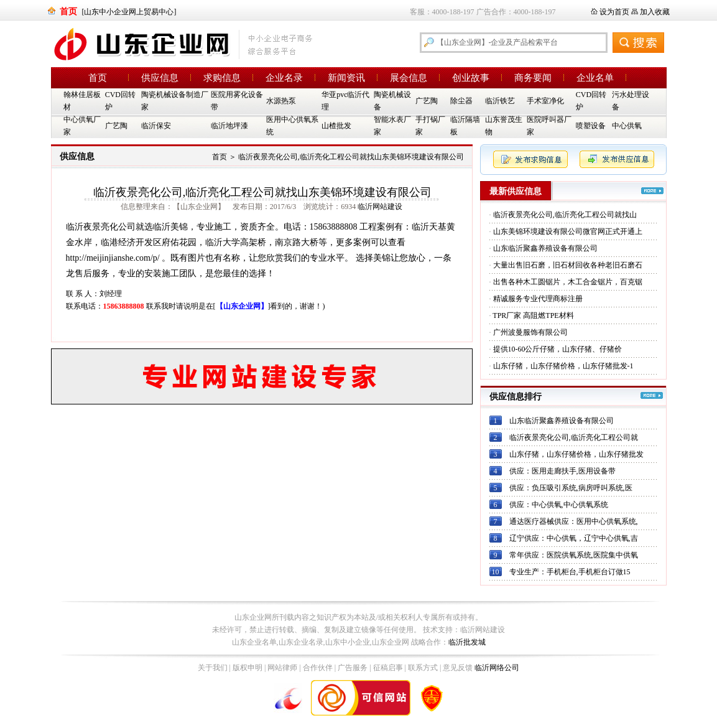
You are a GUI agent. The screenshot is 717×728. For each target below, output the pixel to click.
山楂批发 (336, 126)
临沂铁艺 (500, 101)
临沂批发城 (467, 642)
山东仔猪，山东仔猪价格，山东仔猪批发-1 (563, 366)
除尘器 (461, 101)
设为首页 (614, 12)
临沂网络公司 (497, 668)
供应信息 (160, 78)
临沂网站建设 (380, 207)
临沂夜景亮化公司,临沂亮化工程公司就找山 (565, 215)
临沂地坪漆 (229, 126)
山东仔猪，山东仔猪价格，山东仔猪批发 (576, 454)
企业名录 (284, 78)
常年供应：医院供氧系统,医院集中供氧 (574, 555)
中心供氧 (627, 126)
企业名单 (595, 78)
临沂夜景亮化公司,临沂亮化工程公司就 (574, 437)
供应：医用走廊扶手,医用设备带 (562, 471)
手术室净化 (545, 101)
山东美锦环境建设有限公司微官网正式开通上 (568, 231)
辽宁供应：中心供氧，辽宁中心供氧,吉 (574, 538)
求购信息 (222, 78)
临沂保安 (156, 126)
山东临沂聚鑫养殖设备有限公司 (545, 248)
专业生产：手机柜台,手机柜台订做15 (570, 572)
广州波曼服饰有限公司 (530, 332)
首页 (98, 78)
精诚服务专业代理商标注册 (538, 299)
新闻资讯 (346, 78)
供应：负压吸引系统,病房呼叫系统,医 (571, 488)
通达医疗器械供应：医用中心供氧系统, (574, 521)
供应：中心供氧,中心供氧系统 (559, 505)
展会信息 (409, 78)
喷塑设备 (591, 126)
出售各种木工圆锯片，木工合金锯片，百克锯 (568, 282)
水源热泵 (281, 101)
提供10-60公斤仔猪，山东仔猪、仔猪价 (558, 349)
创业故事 (471, 78)
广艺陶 (427, 101)
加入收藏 (655, 12)
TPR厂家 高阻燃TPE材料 (533, 315)
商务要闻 (533, 78)
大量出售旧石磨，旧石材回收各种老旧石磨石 (568, 265)
